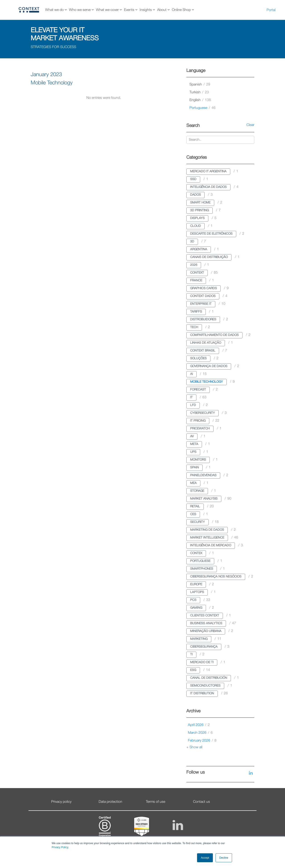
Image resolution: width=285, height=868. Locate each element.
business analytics (206, 623)
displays (197, 218)
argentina (199, 249)
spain (194, 468)
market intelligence (207, 538)
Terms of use (156, 802)
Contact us (202, 802)
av (192, 436)
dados (195, 195)
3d (192, 242)
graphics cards (204, 288)
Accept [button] (205, 858)
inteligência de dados (208, 187)
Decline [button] (224, 858)
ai (191, 374)
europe (196, 584)
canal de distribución (209, 678)
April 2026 (199, 725)
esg (193, 670)
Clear (250, 125)
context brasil (203, 351)
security (197, 522)
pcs (193, 600)
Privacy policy (61, 802)
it (191, 397)
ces (193, 514)
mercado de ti (202, 662)
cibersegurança (204, 647)
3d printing (199, 210)
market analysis (204, 499)
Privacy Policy (60, 847)
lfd (193, 405)
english (200, 100)
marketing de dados (207, 530)
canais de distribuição (209, 257)
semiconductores (205, 686)
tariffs (196, 312)
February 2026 (202, 741)
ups (193, 452)
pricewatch (200, 429)
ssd (193, 179)
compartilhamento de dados (214, 335)
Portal (271, 10)
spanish (200, 85)
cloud (195, 226)
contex (196, 553)
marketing (199, 639)
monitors (198, 460)
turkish (199, 92)
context (197, 273)
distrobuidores (203, 320)
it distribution (202, 694)
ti (191, 655)
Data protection (110, 802)
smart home (200, 203)
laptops (197, 592)
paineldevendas (203, 475)
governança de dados (209, 366)
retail (195, 507)
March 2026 (200, 733)
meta (194, 444)
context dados (203, 296)
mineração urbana (206, 631)
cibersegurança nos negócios (216, 577)
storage (197, 491)
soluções (198, 359)
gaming (196, 608)
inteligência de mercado (211, 546)
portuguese (203, 108)
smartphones (202, 569)
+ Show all (194, 747)
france (196, 281)
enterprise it (201, 304)
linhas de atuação (206, 343)
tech (194, 327)
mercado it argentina (208, 172)
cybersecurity (203, 413)
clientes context (205, 616)
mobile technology (207, 382)
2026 (194, 265)
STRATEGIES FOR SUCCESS (53, 47)
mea (193, 483)
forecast (198, 390)
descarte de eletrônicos (211, 234)
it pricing (198, 421)
